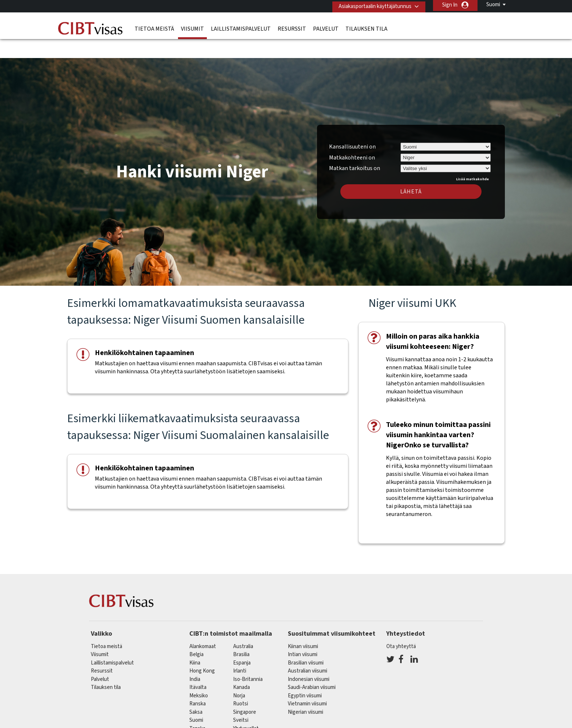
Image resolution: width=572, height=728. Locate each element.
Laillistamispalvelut (241, 27)
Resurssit (292, 27)
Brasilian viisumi (306, 641)
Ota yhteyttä (401, 625)
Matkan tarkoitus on (355, 146)
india (195, 658)
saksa (196, 691)
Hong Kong (202, 650)
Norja (239, 674)
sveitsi (241, 699)
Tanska (197, 707)
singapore (245, 691)
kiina (195, 641)
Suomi (493, 5)
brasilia (241, 633)
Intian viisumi (303, 633)
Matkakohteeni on (352, 136)
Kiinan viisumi (303, 625)
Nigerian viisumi (306, 691)
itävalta (198, 666)
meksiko (199, 674)
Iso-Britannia (248, 658)
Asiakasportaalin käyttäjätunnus (372, 5)
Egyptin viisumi (305, 674)
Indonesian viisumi (309, 658)
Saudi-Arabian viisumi (312, 666)
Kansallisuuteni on (352, 125)
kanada (241, 666)
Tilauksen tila (366, 27)
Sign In (450, 5)
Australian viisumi (308, 650)
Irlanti (240, 650)
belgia (196, 633)
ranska (198, 683)
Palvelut (326, 27)
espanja (242, 641)
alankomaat (203, 625)
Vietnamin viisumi (307, 683)
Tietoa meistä (154, 27)
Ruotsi (241, 683)
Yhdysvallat (246, 707)
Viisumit (192, 27)
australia (243, 625)
